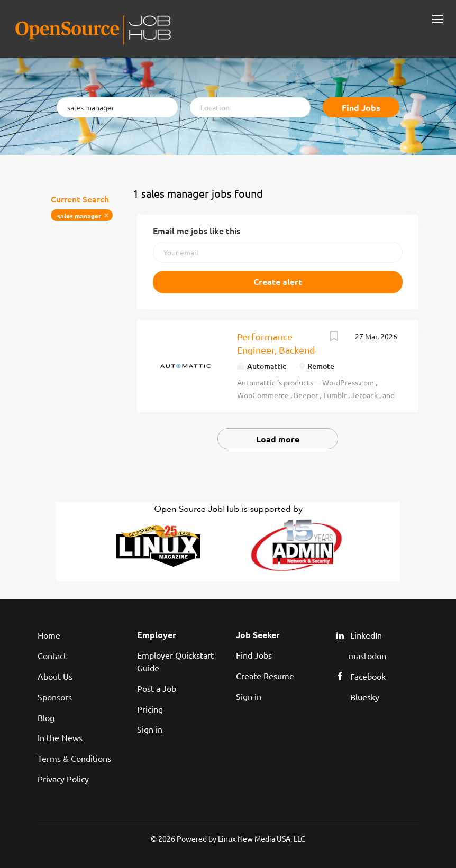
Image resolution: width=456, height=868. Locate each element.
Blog (46, 717)
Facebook (368, 676)
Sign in (150, 729)
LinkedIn (366, 635)
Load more (278, 439)
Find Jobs (361, 108)
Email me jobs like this (197, 230)
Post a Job (157, 688)
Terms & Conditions (74, 758)
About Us (55, 676)
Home (49, 635)
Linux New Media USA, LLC (262, 838)
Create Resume (265, 676)
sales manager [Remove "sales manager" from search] (79, 216)
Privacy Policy (63, 779)
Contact (52, 655)
